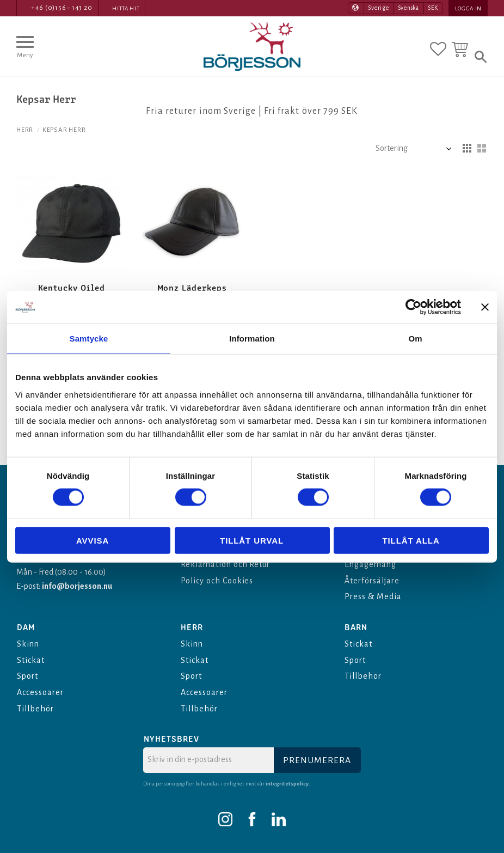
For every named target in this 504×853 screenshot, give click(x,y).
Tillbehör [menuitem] (35, 709)
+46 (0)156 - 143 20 (62, 8)
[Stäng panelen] (485, 307)
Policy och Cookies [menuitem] (217, 581)
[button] (25, 52)
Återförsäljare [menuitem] (372, 581)
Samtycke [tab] (89, 339)
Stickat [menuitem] (31, 660)
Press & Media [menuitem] (373, 596)
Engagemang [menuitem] (370, 564)
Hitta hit (126, 8)
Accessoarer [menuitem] (40, 692)
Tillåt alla (411, 540)
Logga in (468, 8)
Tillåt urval (252, 540)
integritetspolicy (287, 784)
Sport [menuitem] (27, 676)
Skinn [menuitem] (28, 644)
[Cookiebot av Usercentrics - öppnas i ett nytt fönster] (413, 307)
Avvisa (93, 540)
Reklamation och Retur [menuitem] (225, 564)
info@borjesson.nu (77, 586)
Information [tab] (252, 339)
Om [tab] (415, 339)
